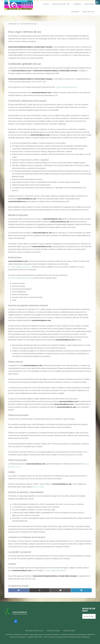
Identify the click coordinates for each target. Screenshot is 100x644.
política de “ (36, 487)
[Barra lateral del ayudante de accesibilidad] (98, 2)
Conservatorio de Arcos (19, 5)
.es (78, 87)
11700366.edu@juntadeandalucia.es (21, 267)
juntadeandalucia (71, 87)
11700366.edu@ (60, 87)
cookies (42, 487)
